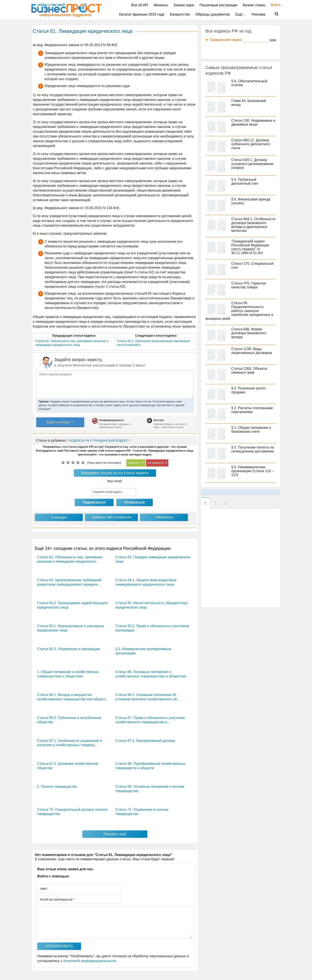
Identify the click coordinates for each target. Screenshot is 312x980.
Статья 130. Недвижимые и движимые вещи (253, 122)
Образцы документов (213, 14)
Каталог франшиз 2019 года (142, 14)
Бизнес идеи (184, 5)
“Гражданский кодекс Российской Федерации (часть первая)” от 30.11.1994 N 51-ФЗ (250, 247)
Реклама (258, 14)
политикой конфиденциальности (89, 961)
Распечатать (165, 517)
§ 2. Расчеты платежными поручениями (252, 410)
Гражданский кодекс (226, 40)
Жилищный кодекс (224, 46)
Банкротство (180, 14)
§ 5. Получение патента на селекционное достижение (253, 449)
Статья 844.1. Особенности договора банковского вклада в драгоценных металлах (253, 225)
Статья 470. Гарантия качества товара (249, 285)
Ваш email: (115, 481)
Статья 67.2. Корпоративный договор (145, 741)
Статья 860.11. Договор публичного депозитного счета (251, 144)
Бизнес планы (254, 5)
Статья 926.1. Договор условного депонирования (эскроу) (252, 164)
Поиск (274, 14)
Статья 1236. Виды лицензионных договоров (252, 351)
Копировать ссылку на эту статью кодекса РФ (115, 474)
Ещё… (241, 14)
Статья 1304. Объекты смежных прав (249, 371)
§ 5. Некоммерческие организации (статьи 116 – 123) (253, 471)
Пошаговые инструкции (218, 5)
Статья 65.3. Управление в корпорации (68, 649)
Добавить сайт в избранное (112, 517)
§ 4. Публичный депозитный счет (245, 182)
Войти (274, 5)
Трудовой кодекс (223, 51)
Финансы (161, 5)
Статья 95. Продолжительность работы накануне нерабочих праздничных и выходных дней (239, 311)
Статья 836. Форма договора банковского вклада (249, 333)
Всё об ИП (140, 5)
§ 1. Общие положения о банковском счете (251, 430)
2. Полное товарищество (57, 787)
